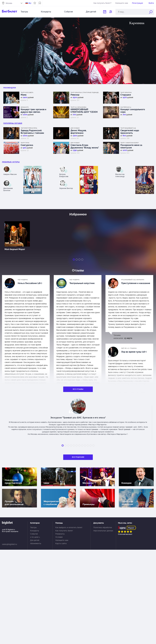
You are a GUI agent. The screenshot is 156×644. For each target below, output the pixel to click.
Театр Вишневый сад (128, 128)
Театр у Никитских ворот (130, 143)
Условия (59, 537)
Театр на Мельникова (78, 107)
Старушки (126, 95)
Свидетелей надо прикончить (130, 132)
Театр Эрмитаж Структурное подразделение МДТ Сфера (85, 93)
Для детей (91, 12)
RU (30, 3)
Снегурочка (27, 145)
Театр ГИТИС (25, 143)
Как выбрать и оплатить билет (69, 527)
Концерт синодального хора (133, 111)
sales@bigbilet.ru (9, 544)
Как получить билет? (102, 3)
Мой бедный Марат (15, 249)
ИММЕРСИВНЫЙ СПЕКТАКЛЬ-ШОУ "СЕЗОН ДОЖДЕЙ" (84, 111)
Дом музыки (75, 128)
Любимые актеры (11, 162)
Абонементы (36, 543)
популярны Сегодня (13, 123)
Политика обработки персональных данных (103, 529)
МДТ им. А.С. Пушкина (129, 348)
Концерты (46, 12)
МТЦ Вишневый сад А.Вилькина (133, 280)
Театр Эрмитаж (126, 93)
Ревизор (75, 95)
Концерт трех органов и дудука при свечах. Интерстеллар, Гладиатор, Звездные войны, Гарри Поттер (34, 111)
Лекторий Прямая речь (29, 128)
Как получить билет (64, 531)
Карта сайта (61, 543)
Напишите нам (122, 3)
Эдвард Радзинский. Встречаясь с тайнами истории (32, 132)
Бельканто (25, 107)
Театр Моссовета (27, 93)
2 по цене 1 (35, 537)
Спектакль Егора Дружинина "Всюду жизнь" (85, 146)
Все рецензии (78, 457)
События (68, 12)
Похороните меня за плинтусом (131, 146)
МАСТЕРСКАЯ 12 (126, 107)
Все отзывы (78, 389)
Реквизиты (60, 534)
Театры (24, 12)
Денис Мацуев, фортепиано (79, 132)
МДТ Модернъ (23, 280)
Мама (24, 95)
